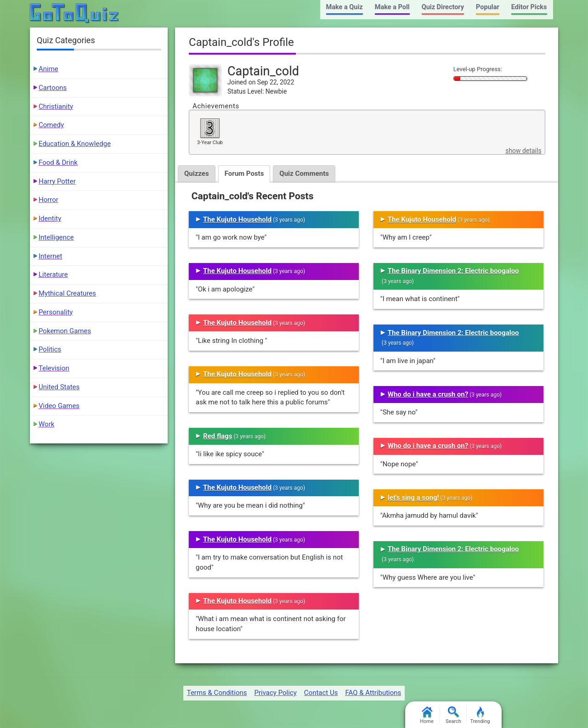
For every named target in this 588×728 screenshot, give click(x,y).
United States (59, 387)
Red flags (218, 436)
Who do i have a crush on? (428, 394)
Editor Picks (529, 7)
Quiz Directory (443, 7)
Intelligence (56, 237)
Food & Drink (58, 162)
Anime (48, 69)
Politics (50, 349)
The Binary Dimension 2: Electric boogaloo (453, 271)
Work (46, 424)
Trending (480, 715)
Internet (50, 256)
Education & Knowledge (75, 144)
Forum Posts (244, 174)
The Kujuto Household (237, 219)
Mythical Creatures (67, 293)
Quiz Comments (304, 174)
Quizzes (197, 174)
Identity (50, 218)
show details (523, 151)
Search (453, 715)
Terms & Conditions (217, 693)
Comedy (51, 125)
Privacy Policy (275, 693)
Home (427, 715)
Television (54, 368)
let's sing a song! (413, 498)
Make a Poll (392, 7)
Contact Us (321, 693)
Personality (56, 312)
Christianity (56, 106)
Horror (48, 200)
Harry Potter (57, 181)
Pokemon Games (65, 331)
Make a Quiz (345, 7)
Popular (488, 7)
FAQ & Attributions (373, 693)
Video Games (59, 406)
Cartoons (53, 88)
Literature (53, 274)
